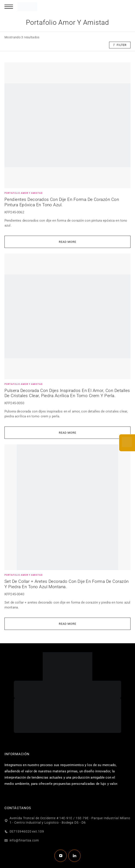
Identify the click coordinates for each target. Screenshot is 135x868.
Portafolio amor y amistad (24, 193)
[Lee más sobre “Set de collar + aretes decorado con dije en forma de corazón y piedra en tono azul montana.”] (67, 624)
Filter (120, 45)
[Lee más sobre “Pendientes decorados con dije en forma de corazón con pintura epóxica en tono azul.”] (67, 242)
